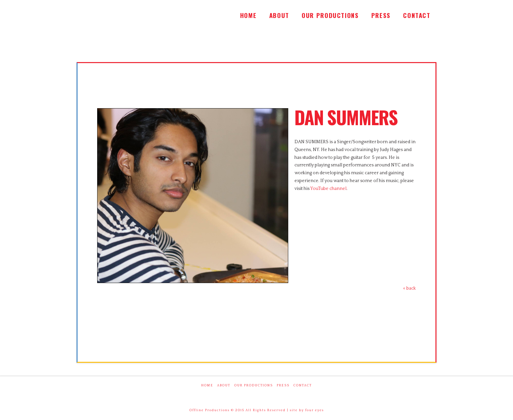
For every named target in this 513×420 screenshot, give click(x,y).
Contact (303, 386)
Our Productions (254, 386)
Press (283, 386)
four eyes (315, 410)
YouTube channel (328, 189)
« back (409, 288)
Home (207, 386)
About (224, 386)
